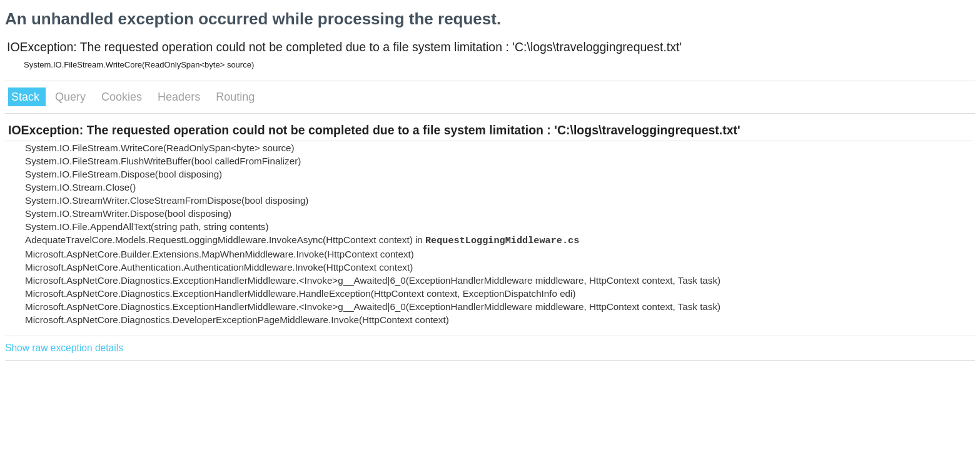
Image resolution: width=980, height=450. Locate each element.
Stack (27, 97)
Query (72, 97)
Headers (180, 97)
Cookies (123, 97)
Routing (235, 97)
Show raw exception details (64, 348)
